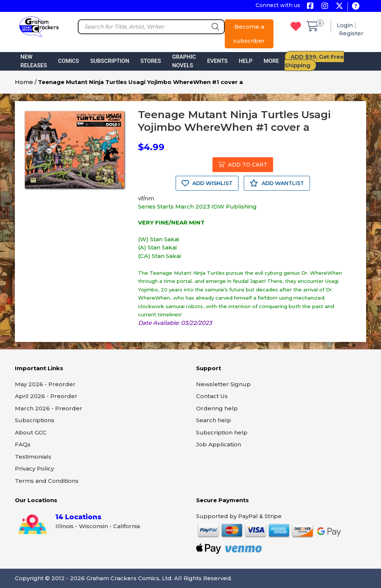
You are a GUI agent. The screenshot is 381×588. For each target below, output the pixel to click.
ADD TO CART (243, 165)
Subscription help (222, 432)
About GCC (31, 432)
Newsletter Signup (223, 384)
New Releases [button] (34, 61)
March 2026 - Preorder (49, 408)
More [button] (271, 61)
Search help (214, 420)
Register (351, 33)
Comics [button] (68, 61)
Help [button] (246, 61)
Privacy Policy (34, 469)
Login (345, 25)
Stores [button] (151, 61)
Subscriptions (35, 420)
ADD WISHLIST (207, 183)
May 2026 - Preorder (45, 384)
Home (24, 82)
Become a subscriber (249, 34)
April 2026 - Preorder (46, 396)
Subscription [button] (110, 61)
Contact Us (212, 396)
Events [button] (217, 61)
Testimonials (33, 457)
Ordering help (217, 408)
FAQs (23, 444)
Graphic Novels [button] (184, 61)
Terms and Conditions (47, 481)
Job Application (219, 444)
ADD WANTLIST (277, 183)
